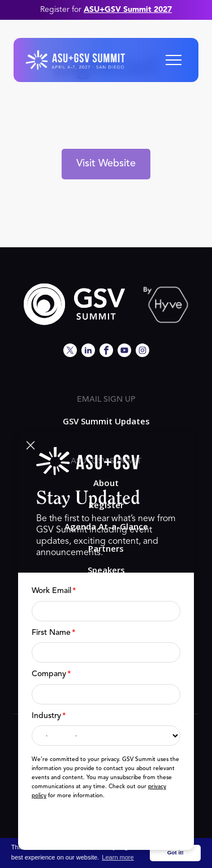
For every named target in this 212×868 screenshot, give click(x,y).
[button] (174, 60)
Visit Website (106, 164)
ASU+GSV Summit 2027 (128, 10)
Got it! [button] (176, 852)
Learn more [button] (118, 857)
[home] (75, 60)
